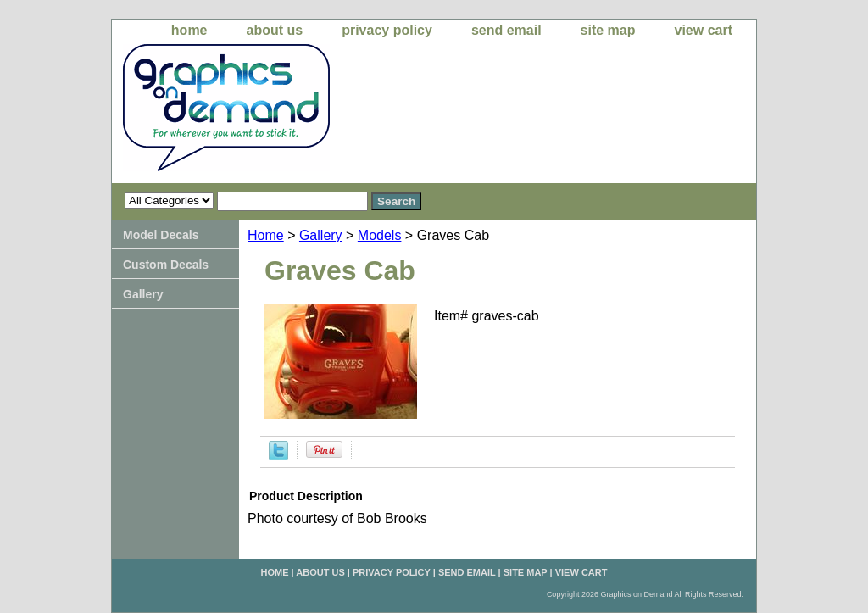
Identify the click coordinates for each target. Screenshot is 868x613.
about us (275, 30)
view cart (704, 30)
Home (266, 235)
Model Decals (161, 235)
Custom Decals (166, 265)
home (189, 30)
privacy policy (387, 30)
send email (506, 30)
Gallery (321, 235)
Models (380, 235)
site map (608, 30)
